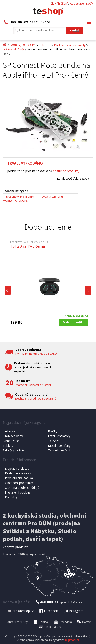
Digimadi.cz (72, 640)
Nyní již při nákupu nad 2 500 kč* (36, 354)
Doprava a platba (17, 468)
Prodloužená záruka (19, 478)
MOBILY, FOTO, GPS (23, 45)
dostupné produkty (66, 171)
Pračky (53, 431)
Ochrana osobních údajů (22, 488)
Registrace (77, 3)
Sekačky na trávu (15, 450)
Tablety (8, 446)
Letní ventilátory (59, 436)
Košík (90, 3)
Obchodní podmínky (19, 483)
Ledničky (9, 431)
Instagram (74, 611)
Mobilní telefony (59, 446)
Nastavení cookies (18, 492)
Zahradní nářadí (59, 450)
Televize (54, 441)
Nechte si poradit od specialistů (36, 398)
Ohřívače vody (13, 436)
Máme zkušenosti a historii (33, 385)
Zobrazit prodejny (15, 547)
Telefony (45, 45)
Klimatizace (11, 441)
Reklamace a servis (18, 473)
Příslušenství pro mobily (70, 45)
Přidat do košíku (73, 322)
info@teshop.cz (20, 611)
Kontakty (11, 497)
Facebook (48, 611)
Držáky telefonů (13, 49)
